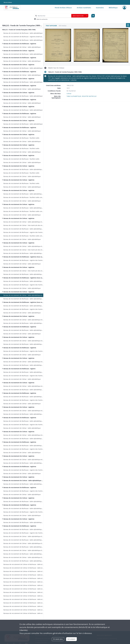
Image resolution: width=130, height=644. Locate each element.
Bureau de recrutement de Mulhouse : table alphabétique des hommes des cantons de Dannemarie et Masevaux (23, 229)
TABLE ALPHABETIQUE (74, 96)
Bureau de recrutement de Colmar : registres (19, 51)
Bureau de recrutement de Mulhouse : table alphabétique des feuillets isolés (23, 169)
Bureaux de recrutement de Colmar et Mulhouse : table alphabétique (23, 564)
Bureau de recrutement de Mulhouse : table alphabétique (23, 33)
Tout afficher (51, 26)
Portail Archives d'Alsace (63, 8)
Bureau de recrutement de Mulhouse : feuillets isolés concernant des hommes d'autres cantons (23, 197)
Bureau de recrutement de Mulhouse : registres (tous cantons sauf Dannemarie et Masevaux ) (23, 302)
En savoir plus (58, 639)
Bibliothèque (113, 8)
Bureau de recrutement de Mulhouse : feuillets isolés (21, 138)
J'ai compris (71, 639)
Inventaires (100, 8)
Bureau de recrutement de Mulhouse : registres (20, 44)
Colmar (69, 94)
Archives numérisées (84, 8)
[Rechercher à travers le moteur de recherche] (54, 16)
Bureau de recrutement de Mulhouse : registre (19, 369)
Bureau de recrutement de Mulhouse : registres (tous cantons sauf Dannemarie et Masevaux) (23, 257)
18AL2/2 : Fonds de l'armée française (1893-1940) (19, 30)
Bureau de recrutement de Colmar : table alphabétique (22, 47)
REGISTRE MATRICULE (89, 96)
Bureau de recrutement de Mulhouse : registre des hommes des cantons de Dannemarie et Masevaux (23, 232)
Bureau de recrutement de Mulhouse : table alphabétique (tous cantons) (23, 253)
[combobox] (80, 16)
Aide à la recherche (42, 19)
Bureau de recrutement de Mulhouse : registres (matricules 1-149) (23, 37)
